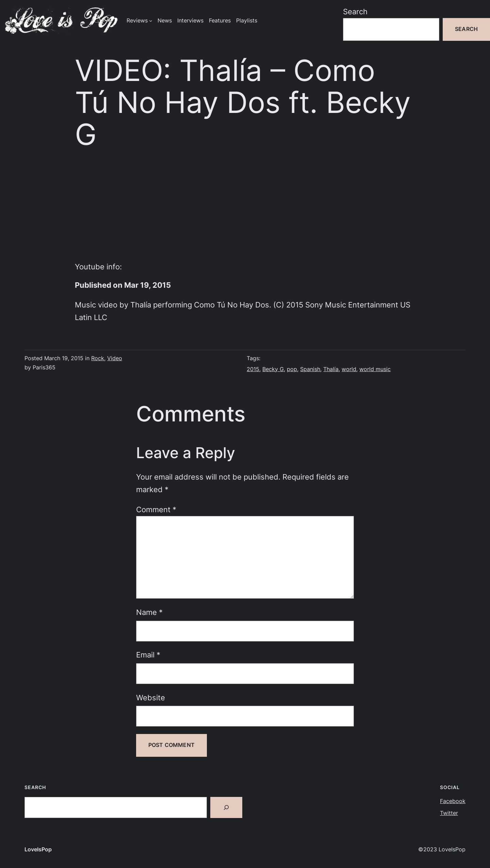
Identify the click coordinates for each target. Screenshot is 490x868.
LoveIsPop (38, 849)
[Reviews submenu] (151, 21)
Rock (98, 358)
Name (149, 612)
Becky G (273, 369)
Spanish (310, 369)
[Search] (226, 807)
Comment (156, 510)
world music (375, 369)
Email (148, 655)
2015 (253, 369)
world (349, 369)
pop (292, 369)
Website (151, 698)
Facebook (453, 801)
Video (115, 358)
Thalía (331, 369)
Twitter (449, 813)
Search (355, 12)
